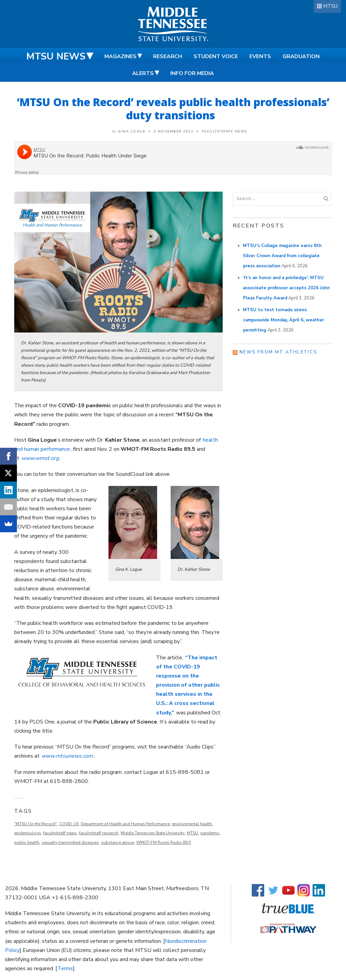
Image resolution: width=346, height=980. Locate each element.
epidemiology (28, 833)
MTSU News (56, 56)
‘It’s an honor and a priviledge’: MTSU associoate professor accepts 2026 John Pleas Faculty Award (286, 288)
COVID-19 (69, 824)
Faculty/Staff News (225, 131)
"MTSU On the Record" (35, 824)
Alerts (143, 73)
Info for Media (192, 73)
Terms (65, 969)
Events (260, 56)
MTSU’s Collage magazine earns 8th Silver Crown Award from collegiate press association (282, 256)
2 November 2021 (174, 131)
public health (27, 842)
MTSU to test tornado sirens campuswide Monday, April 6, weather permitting (283, 320)
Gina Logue (132, 131)
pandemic (210, 833)
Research (168, 56)
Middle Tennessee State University (153, 833)
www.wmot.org (40, 458)
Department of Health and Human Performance (125, 824)
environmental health (192, 824)
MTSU (330, 6)
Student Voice (216, 56)
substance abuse (117, 842)
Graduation (301, 56)
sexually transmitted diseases (70, 842)
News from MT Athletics (278, 352)
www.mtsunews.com (67, 756)
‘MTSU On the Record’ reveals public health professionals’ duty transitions (173, 108)
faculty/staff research (99, 833)
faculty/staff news (60, 833)
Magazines (120, 56)
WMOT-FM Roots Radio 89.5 (164, 842)
